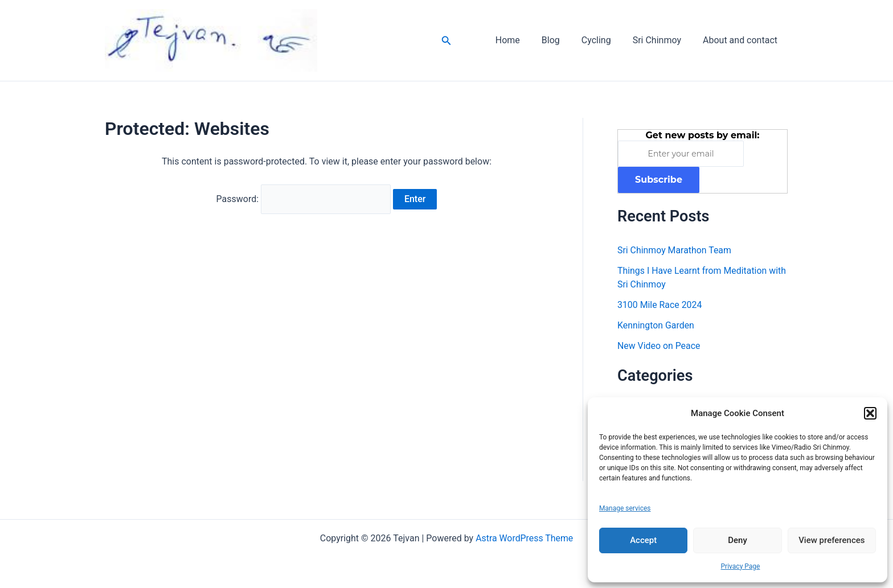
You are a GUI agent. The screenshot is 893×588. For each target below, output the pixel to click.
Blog (563, 40)
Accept (643, 540)
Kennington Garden (656, 325)
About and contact (742, 40)
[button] (870, 413)
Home (523, 40)
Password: (304, 198)
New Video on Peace (659, 346)
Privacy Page (741, 566)
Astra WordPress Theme (524, 538)
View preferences (831, 540)
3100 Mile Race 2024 (660, 305)
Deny (738, 540)
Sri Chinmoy (662, 40)
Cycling (605, 40)
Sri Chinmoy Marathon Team (675, 250)
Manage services (625, 508)
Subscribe (659, 180)
